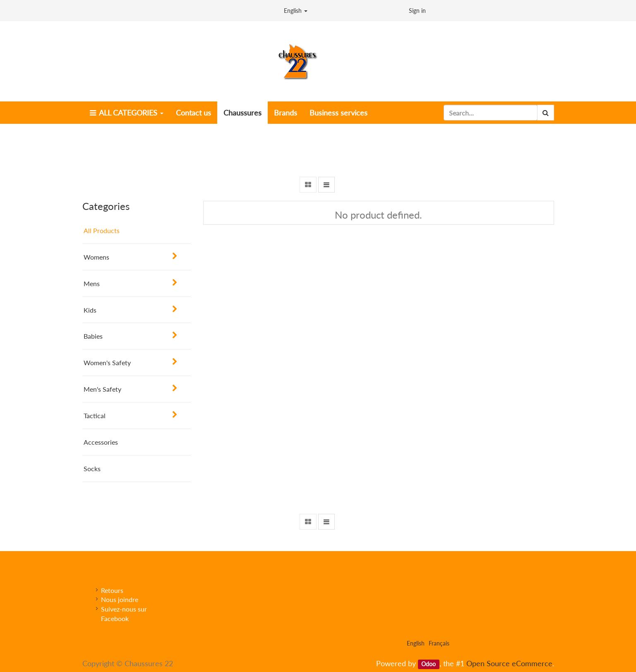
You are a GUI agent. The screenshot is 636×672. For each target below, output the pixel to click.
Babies (93, 336)
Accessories (101, 442)
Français (439, 643)
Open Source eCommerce (509, 663)
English (296, 11)
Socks (92, 468)
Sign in (417, 11)
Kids (90, 310)
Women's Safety (107, 362)
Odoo (428, 664)
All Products (102, 230)
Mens (92, 283)
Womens (96, 257)
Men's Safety (102, 389)
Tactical (95, 415)
